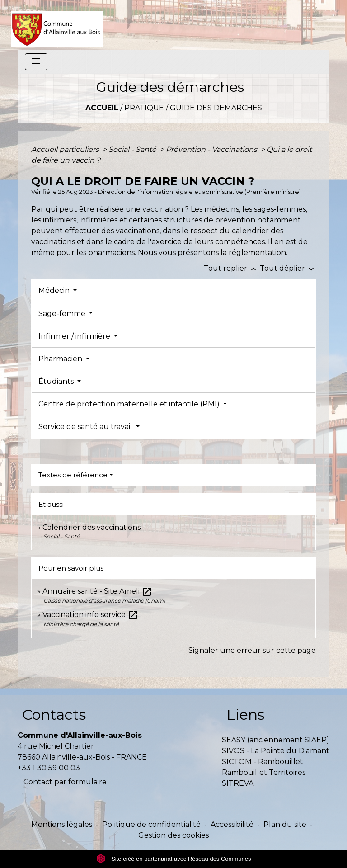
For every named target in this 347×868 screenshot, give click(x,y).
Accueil (102, 108)
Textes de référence (73, 475)
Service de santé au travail (86, 427)
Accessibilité (232, 824)
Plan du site (285, 824)
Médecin (55, 290)
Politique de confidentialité (151, 824)
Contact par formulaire (65, 782)
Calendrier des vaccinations (91, 527)
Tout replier (232, 268)
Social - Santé (133, 149)
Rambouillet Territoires (264, 772)
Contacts (54, 715)
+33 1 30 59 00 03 (49, 768)
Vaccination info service (90, 615)
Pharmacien (61, 359)
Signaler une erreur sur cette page (252, 650)
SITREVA (238, 783)
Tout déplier (288, 268)
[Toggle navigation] (36, 62)
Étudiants (57, 381)
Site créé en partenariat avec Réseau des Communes (174, 859)
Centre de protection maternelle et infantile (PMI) (130, 404)
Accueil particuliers (66, 149)
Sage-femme (63, 314)
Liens (245, 715)
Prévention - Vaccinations (212, 149)
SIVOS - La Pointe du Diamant (276, 751)
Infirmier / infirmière (75, 336)
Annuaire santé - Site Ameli (97, 591)
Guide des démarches (216, 108)
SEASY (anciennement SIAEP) (276, 740)
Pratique (144, 108)
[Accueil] (57, 25)
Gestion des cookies (173, 835)
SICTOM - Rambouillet (263, 762)
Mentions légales (62, 824)
